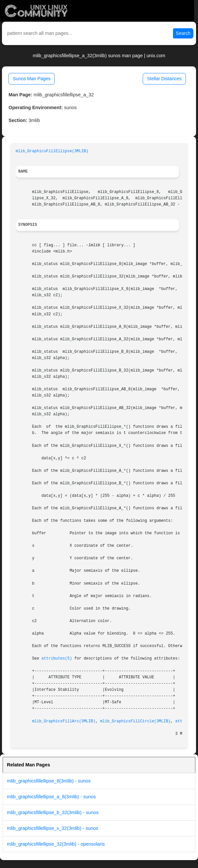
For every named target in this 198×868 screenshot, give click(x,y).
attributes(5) (57, 659)
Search (183, 33)
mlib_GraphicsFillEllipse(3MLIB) (52, 151)
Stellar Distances (164, 79)
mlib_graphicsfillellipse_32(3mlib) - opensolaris (56, 844)
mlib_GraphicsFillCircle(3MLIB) (135, 721)
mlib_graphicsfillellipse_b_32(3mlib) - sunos (53, 812)
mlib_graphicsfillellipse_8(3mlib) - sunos (49, 781)
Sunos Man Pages (32, 79)
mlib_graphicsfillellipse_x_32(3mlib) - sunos (53, 828)
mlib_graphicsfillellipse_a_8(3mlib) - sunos (51, 797)
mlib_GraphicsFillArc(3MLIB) (64, 721)
